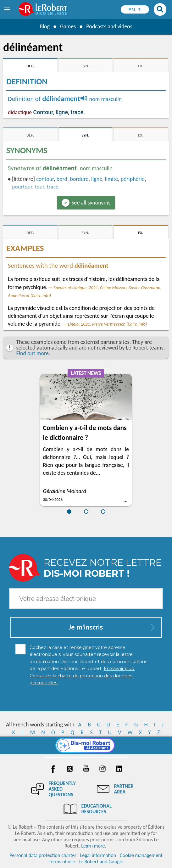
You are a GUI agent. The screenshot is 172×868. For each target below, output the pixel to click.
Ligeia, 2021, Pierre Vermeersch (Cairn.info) (108, 324)
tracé (53, 187)
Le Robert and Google (101, 862)
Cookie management (141, 855)
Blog (45, 26)
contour (45, 179)
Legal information (98, 855)
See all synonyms (91, 203)
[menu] (8, 9)
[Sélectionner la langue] (135, 9)
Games (68, 26)
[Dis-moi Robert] (86, 745)
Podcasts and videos (109, 26)
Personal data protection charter (43, 855)
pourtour (22, 187)
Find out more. (33, 353)
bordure (79, 179)
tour (40, 187)
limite (112, 179)
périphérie (133, 179)
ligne (97, 179)
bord (62, 179)
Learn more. (94, 846)
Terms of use (62, 862)
